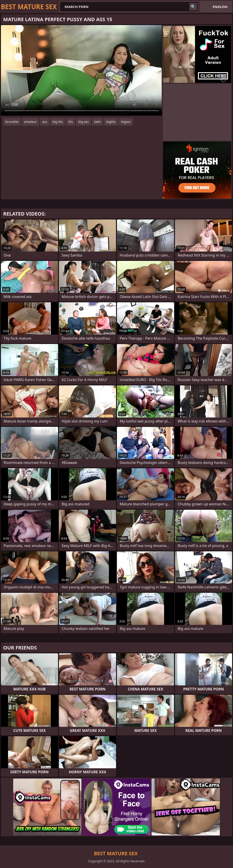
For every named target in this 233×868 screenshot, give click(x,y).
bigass (126, 122)
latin (98, 122)
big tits (58, 122)
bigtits (111, 122)
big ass (84, 122)
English (220, 7)
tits (71, 122)
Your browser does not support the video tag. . (81, 70)
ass (45, 122)
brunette (12, 122)
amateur (30, 122)
